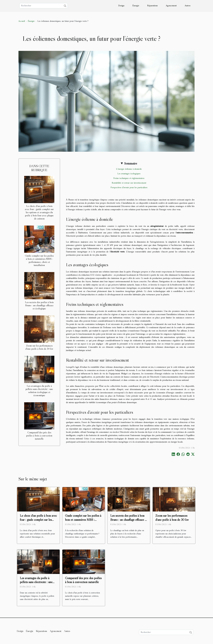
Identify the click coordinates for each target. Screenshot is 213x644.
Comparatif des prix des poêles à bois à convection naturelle (39, 435)
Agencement (171, 6)
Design (121, 6)
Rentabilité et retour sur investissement (129, 183)
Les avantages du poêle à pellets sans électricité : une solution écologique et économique (39, 390)
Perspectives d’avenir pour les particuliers (129, 188)
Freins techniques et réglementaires (129, 178)
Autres (188, 6)
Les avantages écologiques (129, 174)
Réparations (152, 6)
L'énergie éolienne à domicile (129, 169)
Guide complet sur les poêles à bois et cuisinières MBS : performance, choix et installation (39, 260)
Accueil (22, 21)
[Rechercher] (44, 6)
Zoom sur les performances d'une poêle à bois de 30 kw (39, 347)
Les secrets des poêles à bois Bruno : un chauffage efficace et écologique (39, 305)
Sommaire (131, 164)
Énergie (136, 6)
